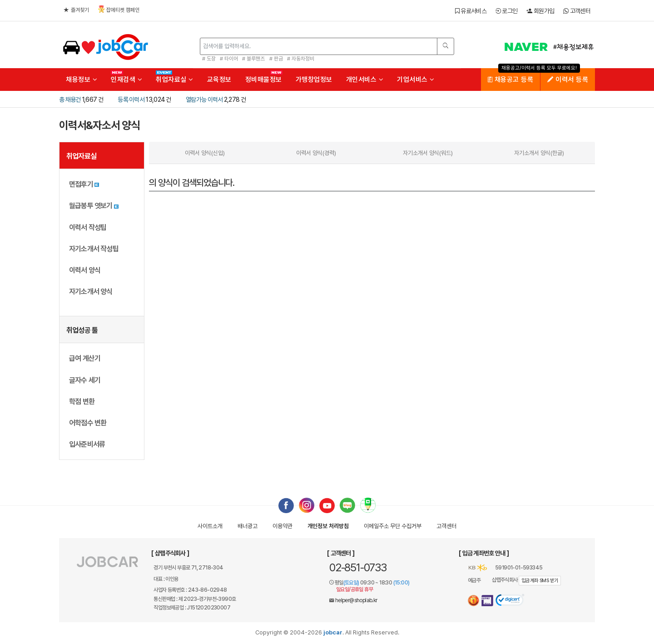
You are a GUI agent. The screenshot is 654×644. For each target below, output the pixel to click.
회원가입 (540, 11)
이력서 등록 (568, 80)
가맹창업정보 (314, 80)
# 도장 (209, 59)
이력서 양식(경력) (316, 153)
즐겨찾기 (76, 10)
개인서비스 (365, 80)
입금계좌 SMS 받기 (540, 581)
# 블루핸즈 (253, 59)
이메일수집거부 (393, 526)
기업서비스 (416, 80)
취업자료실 (175, 80)
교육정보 (219, 80)
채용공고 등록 (511, 80)
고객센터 (577, 11)
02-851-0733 (358, 567)
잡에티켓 (119, 9)
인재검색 (126, 80)
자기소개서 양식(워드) (428, 153)
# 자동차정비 (301, 59)
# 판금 (276, 59)
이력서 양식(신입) (205, 153)
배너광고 (248, 526)
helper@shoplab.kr (356, 600)
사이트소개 (210, 526)
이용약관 (282, 526)
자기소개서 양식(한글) (539, 153)
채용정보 (82, 80)
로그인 (507, 11)
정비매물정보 (264, 80)
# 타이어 (229, 59)
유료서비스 (471, 11)
